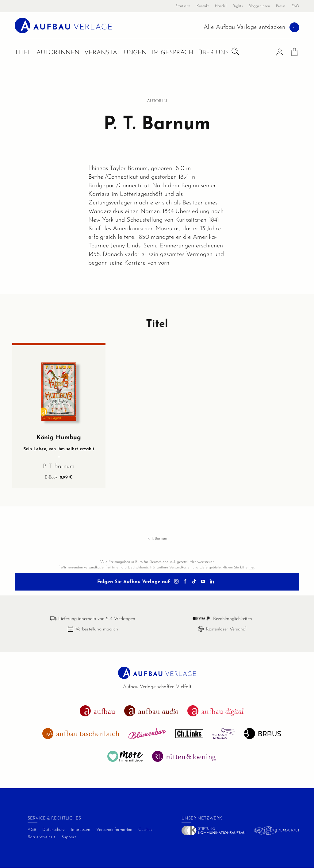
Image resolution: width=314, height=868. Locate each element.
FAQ (295, 6)
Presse (281, 6)
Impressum (80, 830)
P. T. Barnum (59, 467)
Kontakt (203, 6)
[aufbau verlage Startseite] (63, 25)
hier (251, 568)
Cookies (145, 830)
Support (69, 837)
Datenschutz (54, 830)
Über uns (213, 53)
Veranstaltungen (115, 53)
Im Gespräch (172, 53)
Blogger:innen (259, 6)
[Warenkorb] (294, 53)
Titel (23, 53)
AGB (32, 830)
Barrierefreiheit (41, 837)
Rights (238, 6)
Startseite (183, 6)
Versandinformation (114, 830)
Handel (221, 6)
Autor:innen (58, 53)
